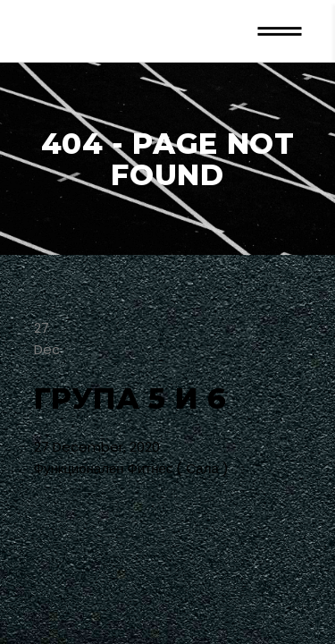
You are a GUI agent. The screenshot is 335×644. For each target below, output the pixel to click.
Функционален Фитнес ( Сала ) (131, 468)
